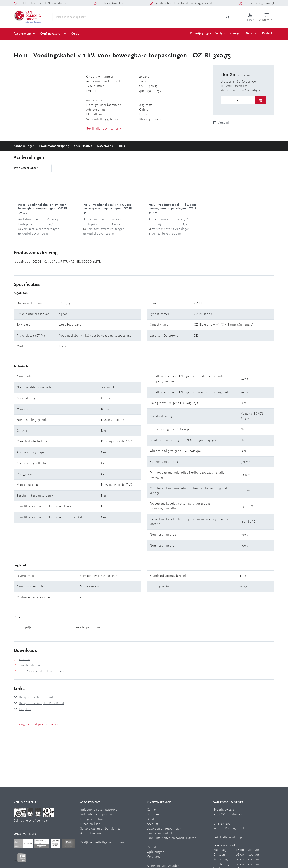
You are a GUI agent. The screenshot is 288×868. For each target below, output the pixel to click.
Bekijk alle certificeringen (31, 821)
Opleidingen (156, 852)
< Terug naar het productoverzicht (38, 725)
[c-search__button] (228, 17)
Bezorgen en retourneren (164, 829)
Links (121, 146)
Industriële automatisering (99, 810)
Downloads (105, 146)
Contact (267, 33)
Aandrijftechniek (92, 833)
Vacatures (154, 857)
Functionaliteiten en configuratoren (172, 838)
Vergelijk (224, 123)
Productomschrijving (54, 146)
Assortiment (22, 34)
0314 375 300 (222, 824)
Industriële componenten (98, 815)
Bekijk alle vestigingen (229, 838)
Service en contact (160, 833)
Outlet (76, 34)
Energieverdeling (92, 819)
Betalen (152, 819)
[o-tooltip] (238, 100)
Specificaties (83, 146)
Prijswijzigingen (201, 33)
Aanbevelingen (24, 146)
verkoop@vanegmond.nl (231, 828)
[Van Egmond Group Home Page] (27, 16)
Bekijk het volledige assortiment (103, 843)
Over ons (252, 33)
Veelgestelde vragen (228, 33)
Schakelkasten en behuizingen (101, 829)
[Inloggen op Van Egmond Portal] (250, 17)
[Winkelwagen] (267, 17)
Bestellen (153, 815)
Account (153, 824)
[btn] (261, 100)
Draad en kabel (91, 824)
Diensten (153, 847)
